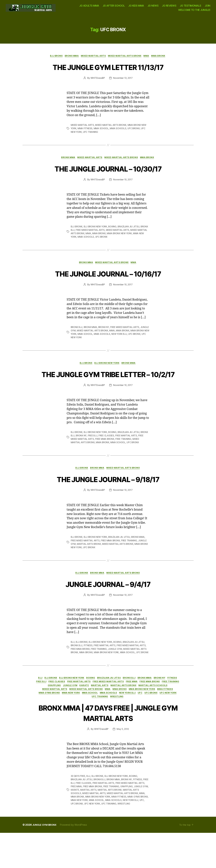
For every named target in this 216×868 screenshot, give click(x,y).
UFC (82, 729)
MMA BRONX (162, 59)
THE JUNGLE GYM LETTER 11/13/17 (108, 75)
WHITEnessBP (97, 91)
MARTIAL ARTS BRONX (89, 569)
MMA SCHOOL (102, 142)
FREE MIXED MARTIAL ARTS (99, 244)
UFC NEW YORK (88, 351)
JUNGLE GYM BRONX (45, 860)
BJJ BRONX (53, 59)
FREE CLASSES (116, 460)
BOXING (114, 240)
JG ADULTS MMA (89, 7)
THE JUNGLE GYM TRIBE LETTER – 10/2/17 (108, 393)
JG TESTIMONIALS (190, 7)
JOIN (208, 7)
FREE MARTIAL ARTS (136, 460)
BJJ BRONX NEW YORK (97, 240)
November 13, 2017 (123, 91)
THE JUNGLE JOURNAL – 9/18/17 (108, 504)
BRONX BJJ (77, 244)
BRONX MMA (70, 59)
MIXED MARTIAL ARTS (93, 59)
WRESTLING (150, 729)
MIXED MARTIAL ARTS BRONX (126, 59)
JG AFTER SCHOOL (114, 7)
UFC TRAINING (91, 145)
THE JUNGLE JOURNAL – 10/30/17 (108, 182)
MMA (149, 59)
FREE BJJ (101, 460)
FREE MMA (150, 712)
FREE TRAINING (131, 464)
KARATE (110, 716)
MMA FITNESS (85, 142)
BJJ (73, 668)
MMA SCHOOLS (119, 142)
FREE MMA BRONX (112, 464)
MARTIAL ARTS (127, 716)
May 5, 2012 (123, 761)
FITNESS (89, 671)
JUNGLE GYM (78, 345)
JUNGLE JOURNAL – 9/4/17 (108, 609)
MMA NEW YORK (80, 251)
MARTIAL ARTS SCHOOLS (62, 720)
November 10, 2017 (123, 193)
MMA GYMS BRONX (102, 724)
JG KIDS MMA (136, 7)
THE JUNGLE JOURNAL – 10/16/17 (108, 287)
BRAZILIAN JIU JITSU (131, 240)
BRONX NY (105, 341)
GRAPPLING (78, 716)
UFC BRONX (136, 142)
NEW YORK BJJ (135, 348)
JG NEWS (153, 7)
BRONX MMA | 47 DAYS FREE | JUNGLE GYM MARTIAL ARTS (108, 744)
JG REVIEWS (169, 7)
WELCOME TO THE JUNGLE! (194, 11)
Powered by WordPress (75, 860)
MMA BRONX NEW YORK (132, 247)
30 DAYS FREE (78, 808)
